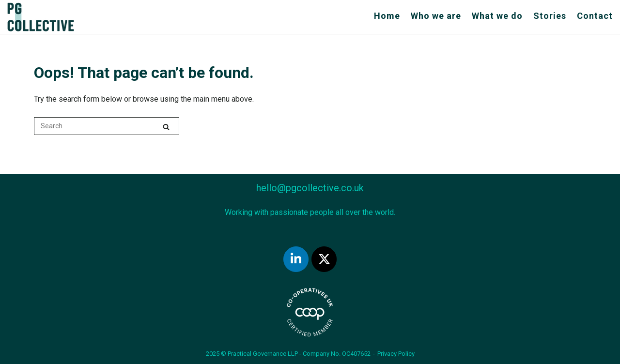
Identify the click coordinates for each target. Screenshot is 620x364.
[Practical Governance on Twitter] (324, 259)
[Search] (166, 127)
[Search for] (107, 126)
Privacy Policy (396, 354)
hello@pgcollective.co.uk (310, 188)
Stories (550, 16)
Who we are (436, 16)
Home (387, 16)
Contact (595, 16)
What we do (497, 16)
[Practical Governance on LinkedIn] (296, 259)
